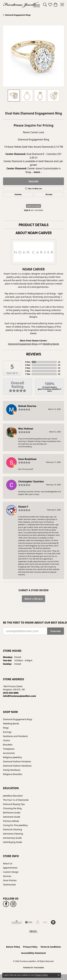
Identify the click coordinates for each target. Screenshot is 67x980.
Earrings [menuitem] (7, 732)
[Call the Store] (11, 693)
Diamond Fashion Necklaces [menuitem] (17, 766)
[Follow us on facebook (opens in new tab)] (6, 904)
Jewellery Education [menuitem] (13, 796)
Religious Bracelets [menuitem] (13, 774)
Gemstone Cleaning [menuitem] (13, 834)
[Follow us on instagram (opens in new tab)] (13, 904)
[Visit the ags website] (17, 922)
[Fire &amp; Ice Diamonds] (38, 922)
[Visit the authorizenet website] (53, 922)
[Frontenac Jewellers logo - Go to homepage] (22, 5)
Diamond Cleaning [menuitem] (12, 829)
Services (7, 876)
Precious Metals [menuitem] (11, 821)
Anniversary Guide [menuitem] (12, 838)
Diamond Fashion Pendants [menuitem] (17, 761)
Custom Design (11, 872)
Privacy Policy (30, 947)
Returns (49, 194)
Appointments (10, 868)
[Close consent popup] (59, 975)
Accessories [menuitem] (9, 753)
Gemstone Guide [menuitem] (12, 817)
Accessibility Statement (34, 953)
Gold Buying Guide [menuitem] (12, 842)
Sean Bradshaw (27, 459)
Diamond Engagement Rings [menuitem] (18, 719)
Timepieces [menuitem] (9, 749)
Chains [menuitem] (6, 740)
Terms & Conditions (51, 947)
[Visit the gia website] (29, 922)
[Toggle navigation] (62, 5)
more (38, 172)
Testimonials (9, 885)
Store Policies (10, 880)
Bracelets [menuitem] (8, 745)
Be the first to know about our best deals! (33, 623)
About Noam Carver (34, 233)
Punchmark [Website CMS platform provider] (39, 968)
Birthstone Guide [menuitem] (12, 813)
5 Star (28, 362)
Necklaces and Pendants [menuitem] (15, 736)
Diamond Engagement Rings (18, 15)
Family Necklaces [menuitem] (12, 770)
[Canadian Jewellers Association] (33, 931)
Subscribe (56, 631)
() (59, 362)
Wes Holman (26, 429)
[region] (33, 56)
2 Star (28, 371)
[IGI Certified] (45, 922)
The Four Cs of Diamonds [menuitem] (16, 800)
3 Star (28, 368)
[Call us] (19, 696)
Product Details (34, 225)
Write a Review (34, 599)
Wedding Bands (51, 344)
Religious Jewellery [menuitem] (12, 757)
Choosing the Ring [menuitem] (12, 808)
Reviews (34, 354)
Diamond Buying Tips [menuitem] (14, 804)
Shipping (18, 194)
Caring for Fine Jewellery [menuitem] (15, 825)
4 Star (28, 365)
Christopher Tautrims (31, 481)
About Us (8, 863)
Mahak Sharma (27, 406)
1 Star (28, 374)
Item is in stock (34, 206)
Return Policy (13, 947)
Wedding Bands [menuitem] (11, 724)
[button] (45, 5)
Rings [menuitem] (6, 728)
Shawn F (23, 507)
